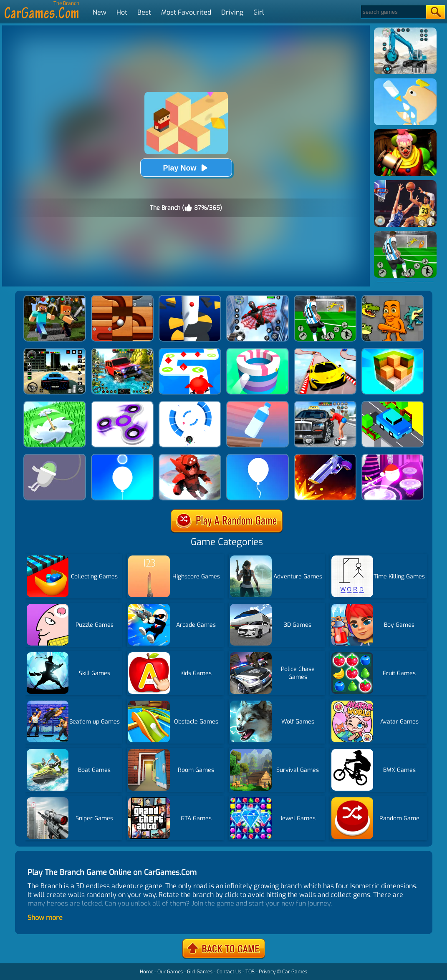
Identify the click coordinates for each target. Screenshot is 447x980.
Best (144, 12)
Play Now (186, 168)
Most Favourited (186, 12)
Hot (122, 12)
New (100, 12)
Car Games (295, 972)
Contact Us (229, 972)
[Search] (393, 12)
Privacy (267, 972)
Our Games (170, 972)
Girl (259, 12)
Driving (232, 12)
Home (146, 972)
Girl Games (200, 972)
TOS (250, 972)
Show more (45, 918)
